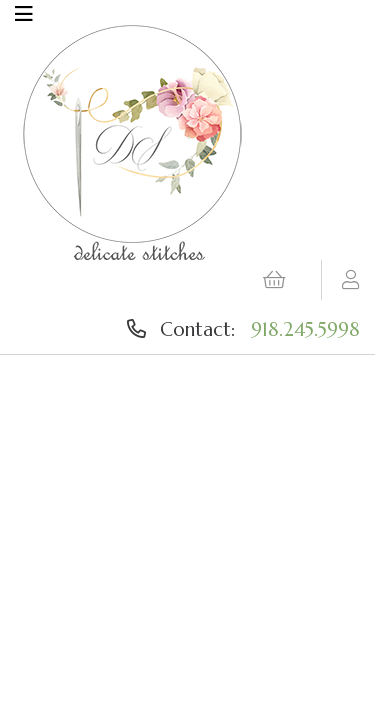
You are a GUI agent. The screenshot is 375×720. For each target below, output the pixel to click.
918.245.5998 (305, 329)
